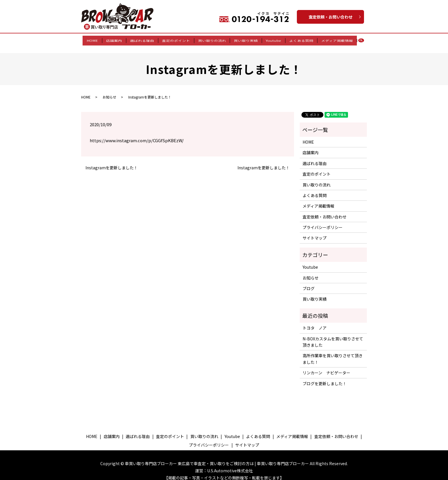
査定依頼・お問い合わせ (331, 17)
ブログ (309, 283)
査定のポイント (177, 40)
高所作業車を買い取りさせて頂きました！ (333, 353)
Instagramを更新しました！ (112, 162)
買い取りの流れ (212, 40)
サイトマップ (315, 232)
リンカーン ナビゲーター (326, 367)
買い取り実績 (244, 40)
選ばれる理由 (145, 40)
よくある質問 (297, 40)
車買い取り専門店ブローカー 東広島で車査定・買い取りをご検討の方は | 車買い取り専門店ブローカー (217, 458)
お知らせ (109, 91)
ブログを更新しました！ (325, 378)
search (357, 40)
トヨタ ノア (315, 322)
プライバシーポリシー (323, 222)
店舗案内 (119, 40)
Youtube (270, 40)
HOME (99, 40)
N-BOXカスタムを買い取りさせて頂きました (333, 336)
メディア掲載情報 (331, 40)
